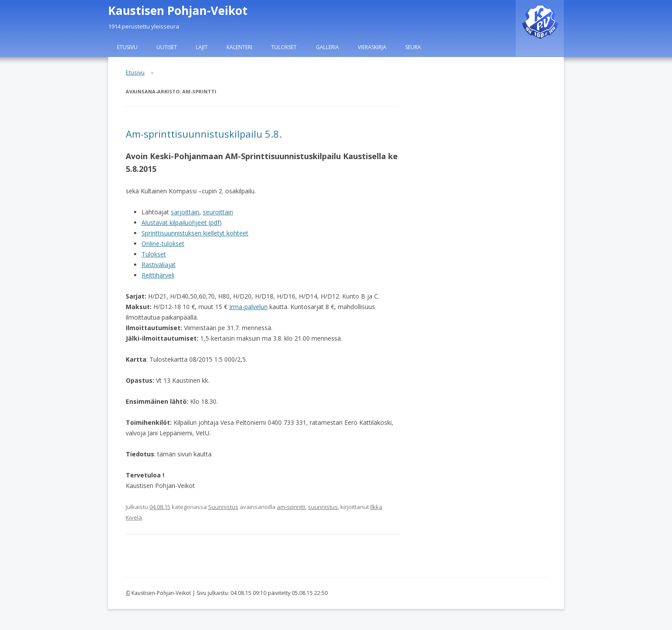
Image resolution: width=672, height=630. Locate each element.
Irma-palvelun (248, 307)
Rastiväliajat (159, 265)
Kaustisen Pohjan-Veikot (178, 11)
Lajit (202, 47)
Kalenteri (239, 47)
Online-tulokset (163, 244)
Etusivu (127, 47)
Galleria (327, 47)
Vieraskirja (372, 47)
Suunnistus (223, 507)
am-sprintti (291, 507)
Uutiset (167, 47)
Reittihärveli (158, 275)
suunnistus (323, 507)
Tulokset (284, 47)
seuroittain (218, 212)
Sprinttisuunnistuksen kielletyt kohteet (195, 233)
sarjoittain (185, 212)
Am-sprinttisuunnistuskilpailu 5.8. (204, 134)
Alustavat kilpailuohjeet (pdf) (182, 222)
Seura (413, 47)
